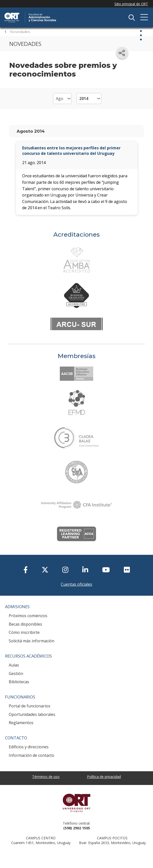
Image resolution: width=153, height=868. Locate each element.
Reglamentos (21, 723)
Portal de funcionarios (30, 706)
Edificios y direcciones (29, 747)
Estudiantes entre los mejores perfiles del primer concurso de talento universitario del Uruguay (71, 151)
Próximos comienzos (28, 616)
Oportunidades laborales (32, 714)
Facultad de (56, 13)
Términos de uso (46, 777)
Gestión (16, 674)
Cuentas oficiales (76, 584)
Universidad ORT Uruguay (76, 803)
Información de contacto (32, 755)
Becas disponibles (25, 624)
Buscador (132, 17)
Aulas (14, 665)
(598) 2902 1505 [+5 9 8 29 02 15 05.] (77, 828)
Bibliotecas (19, 682)
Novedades (20, 32)
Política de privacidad (104, 777)
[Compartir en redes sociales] (122, 53)
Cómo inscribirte (24, 632)
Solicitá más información (32, 641)
